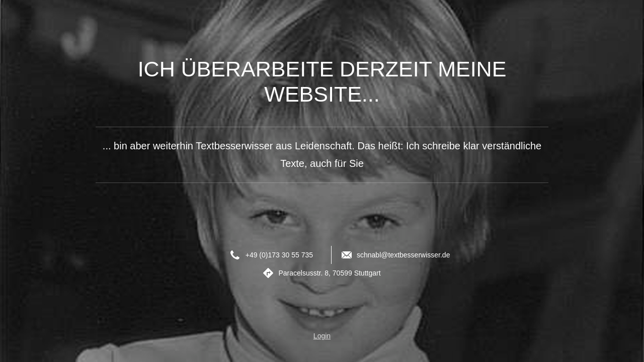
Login (322, 336)
